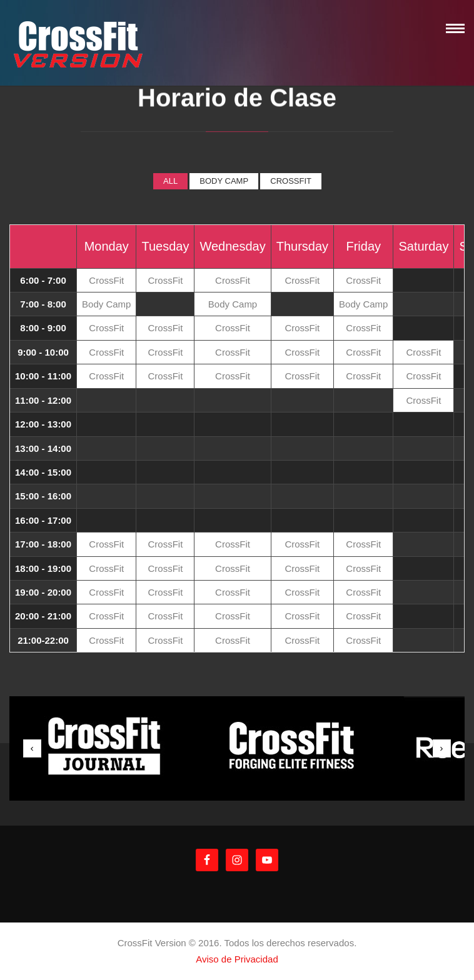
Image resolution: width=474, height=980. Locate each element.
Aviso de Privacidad (237, 959)
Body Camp (224, 181)
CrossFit (291, 181)
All (170, 181)
